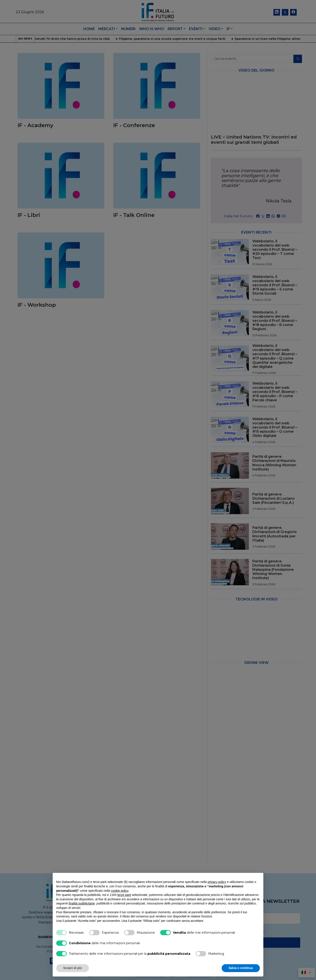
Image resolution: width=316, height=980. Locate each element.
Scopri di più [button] (73, 968)
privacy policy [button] (217, 882)
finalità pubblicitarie (82, 903)
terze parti (124, 895)
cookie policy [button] (120, 891)
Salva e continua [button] (241, 968)
